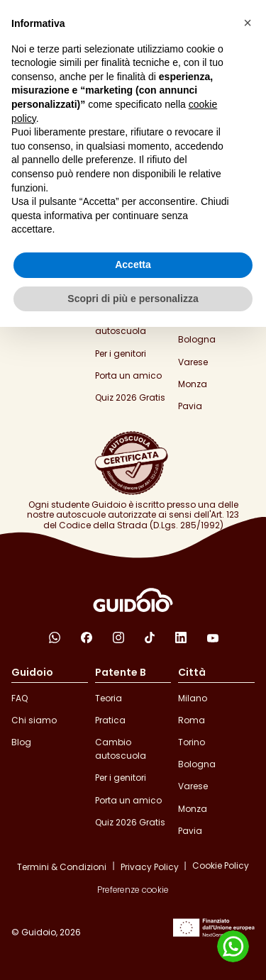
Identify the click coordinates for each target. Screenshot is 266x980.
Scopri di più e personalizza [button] (133, 299)
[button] (248, 23)
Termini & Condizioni (62, 867)
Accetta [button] (133, 265)
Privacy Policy (150, 867)
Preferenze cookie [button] (133, 890)
